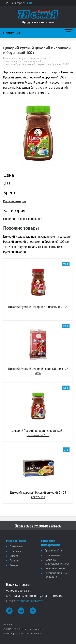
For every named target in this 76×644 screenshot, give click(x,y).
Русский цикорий (14, 201)
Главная (8, 58)
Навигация (12, 33)
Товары (21, 58)
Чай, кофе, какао (39, 58)
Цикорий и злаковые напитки (22, 61)
